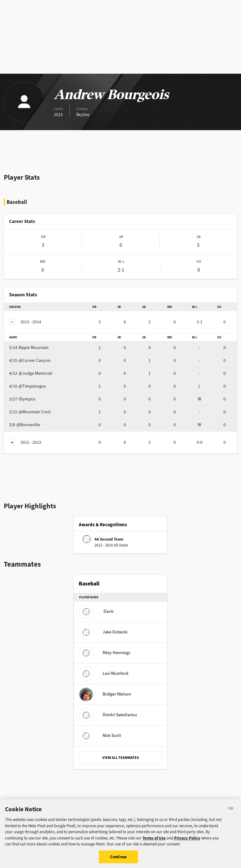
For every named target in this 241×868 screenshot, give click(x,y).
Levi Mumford (104, 673)
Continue (118, 860)
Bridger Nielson (105, 694)
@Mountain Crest (30, 412)
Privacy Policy (187, 841)
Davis (96, 611)
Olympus (22, 399)
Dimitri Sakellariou (108, 715)
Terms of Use (154, 841)
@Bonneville (25, 425)
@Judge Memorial (31, 373)
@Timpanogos (27, 386)
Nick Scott (100, 736)
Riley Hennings (105, 653)
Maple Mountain (29, 348)
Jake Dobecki (103, 632)
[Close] (231, 812)
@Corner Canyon (30, 360)
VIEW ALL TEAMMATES (121, 758)
